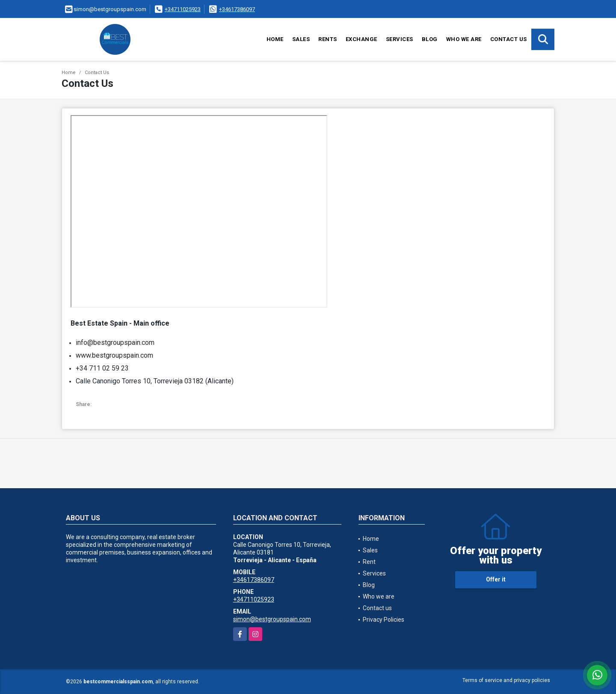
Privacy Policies (384, 620)
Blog (430, 39)
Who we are (464, 39)
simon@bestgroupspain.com (272, 619)
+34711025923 (183, 9)
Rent (369, 562)
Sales (301, 39)
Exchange (361, 39)
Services (400, 39)
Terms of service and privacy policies (506, 680)
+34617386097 (237, 9)
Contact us (509, 39)
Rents (328, 39)
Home (275, 39)
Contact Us (97, 73)
